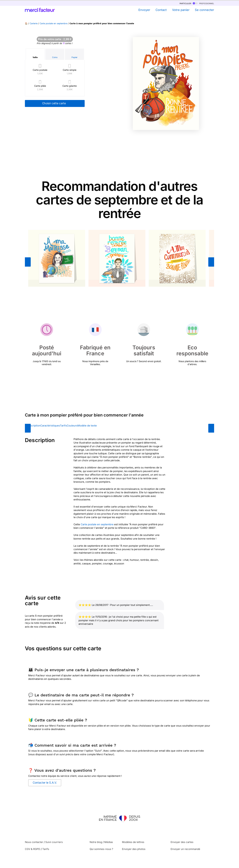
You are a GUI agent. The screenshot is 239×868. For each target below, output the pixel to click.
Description (33, 426)
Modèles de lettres (133, 842)
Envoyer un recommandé (185, 849)
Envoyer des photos (134, 849)
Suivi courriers (54, 842)
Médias (109, 842)
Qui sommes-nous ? (101, 849)
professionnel (203, 3)
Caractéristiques (50, 426)
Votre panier (181, 10)
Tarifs (63, 426)
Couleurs (72, 426)
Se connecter (204, 10)
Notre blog (96, 842)
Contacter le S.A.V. (45, 783)
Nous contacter (34, 842)
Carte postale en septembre (54, 23)
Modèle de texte (87, 426)
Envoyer (144, 10)
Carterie (34, 23)
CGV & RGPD (33, 849)
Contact (161, 10)
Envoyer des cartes (182, 842)
